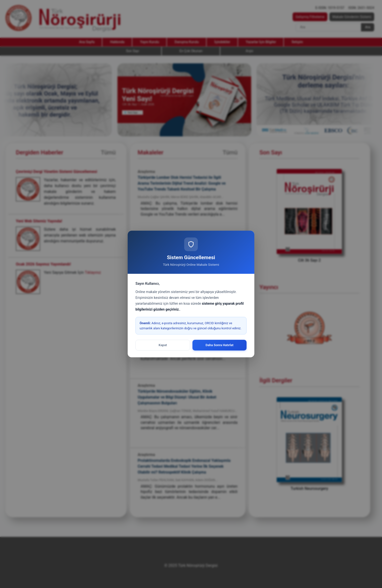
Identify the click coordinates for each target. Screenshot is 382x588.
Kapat (163, 345)
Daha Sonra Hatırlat (220, 345)
